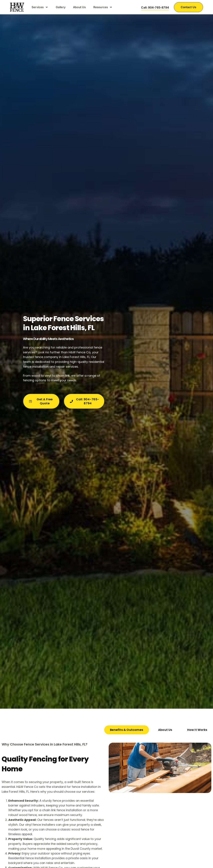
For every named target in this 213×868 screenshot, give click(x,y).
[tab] (127, 730)
